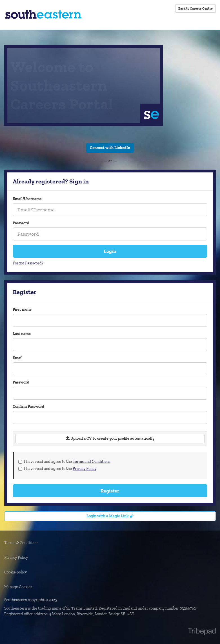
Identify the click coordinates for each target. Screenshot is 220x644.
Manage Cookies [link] (18, 587)
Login (110, 251)
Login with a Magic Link (110, 516)
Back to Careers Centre (195, 8)
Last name (22, 334)
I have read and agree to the (64, 462)
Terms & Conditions (21, 543)
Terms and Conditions (92, 462)
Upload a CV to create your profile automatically (110, 438)
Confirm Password (28, 407)
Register (110, 491)
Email (18, 358)
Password (21, 223)
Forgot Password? (28, 263)
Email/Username (27, 199)
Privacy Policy (85, 469)
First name (22, 309)
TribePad (202, 632)
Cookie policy (15, 572)
